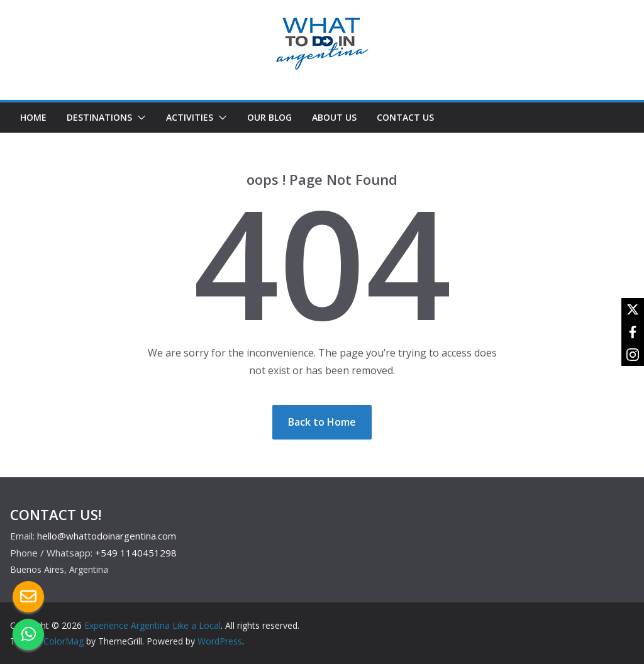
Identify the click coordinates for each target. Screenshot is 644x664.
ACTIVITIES (190, 117)
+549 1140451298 (136, 553)
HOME (33, 117)
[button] (139, 118)
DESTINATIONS (99, 117)
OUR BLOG (269, 117)
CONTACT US (405, 117)
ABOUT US (334, 117)
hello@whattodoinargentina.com (107, 536)
